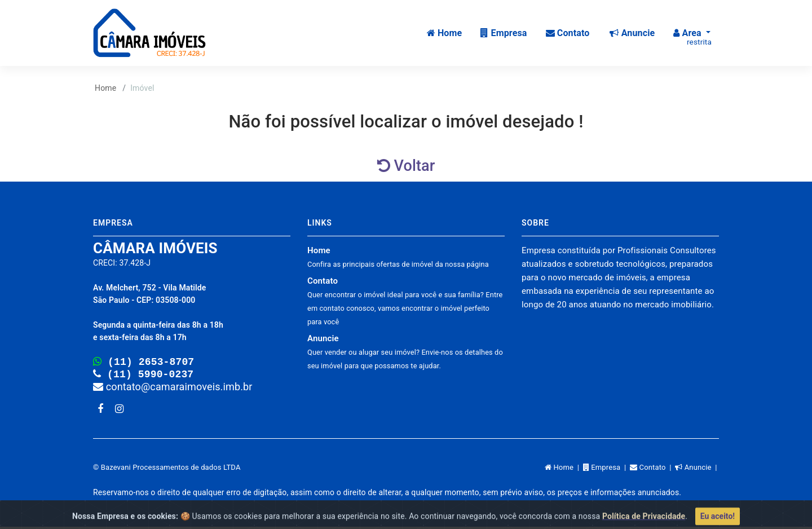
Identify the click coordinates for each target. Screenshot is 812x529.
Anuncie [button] (632, 33)
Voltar (406, 166)
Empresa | (606, 470)
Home (105, 88)
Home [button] (445, 33)
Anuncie (405, 352)
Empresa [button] (504, 33)
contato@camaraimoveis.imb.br (173, 389)
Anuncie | (697, 470)
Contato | (652, 470)
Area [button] (692, 37)
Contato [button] (568, 33)
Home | (564, 470)
